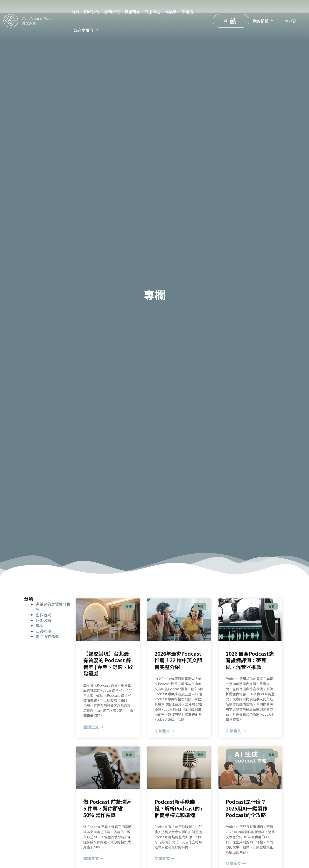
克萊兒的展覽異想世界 (53, 607)
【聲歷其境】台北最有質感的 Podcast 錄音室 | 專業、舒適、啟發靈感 (108, 663)
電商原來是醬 (47, 636)
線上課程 (153, 12)
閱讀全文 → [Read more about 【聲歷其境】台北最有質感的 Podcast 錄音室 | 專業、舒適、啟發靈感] (93, 727)
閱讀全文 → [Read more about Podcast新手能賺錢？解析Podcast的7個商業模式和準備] (165, 858)
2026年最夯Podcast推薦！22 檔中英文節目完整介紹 (178, 660)
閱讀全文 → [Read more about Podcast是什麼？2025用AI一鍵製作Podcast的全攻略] (236, 863)
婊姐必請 (43, 620)
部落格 (187, 12)
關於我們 (92, 12)
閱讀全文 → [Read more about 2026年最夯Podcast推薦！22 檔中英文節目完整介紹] (165, 731)
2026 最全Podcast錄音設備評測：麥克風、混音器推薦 (250, 660)
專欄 (40, 626)
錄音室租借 (86, 30)
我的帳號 (263, 21)
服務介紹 (112, 12)
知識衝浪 (43, 631)
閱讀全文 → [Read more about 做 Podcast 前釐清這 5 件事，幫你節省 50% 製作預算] (93, 858)
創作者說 (43, 615)
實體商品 (132, 12)
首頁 (75, 12)
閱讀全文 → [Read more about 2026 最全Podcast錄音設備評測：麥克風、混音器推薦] (236, 731)
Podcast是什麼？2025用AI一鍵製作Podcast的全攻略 (247, 808)
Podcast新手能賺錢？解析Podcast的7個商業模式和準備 (179, 808)
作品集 (171, 12)
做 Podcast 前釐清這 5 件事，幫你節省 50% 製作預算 (107, 808)
